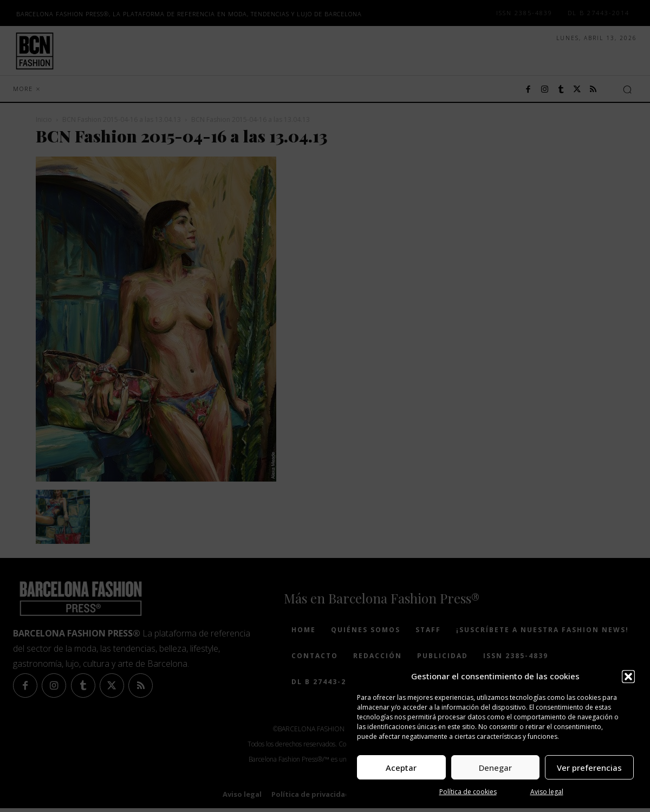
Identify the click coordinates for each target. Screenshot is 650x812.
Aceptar (401, 768)
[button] (628, 677)
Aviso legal (547, 792)
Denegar (495, 768)
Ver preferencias (589, 768)
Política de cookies (468, 792)
